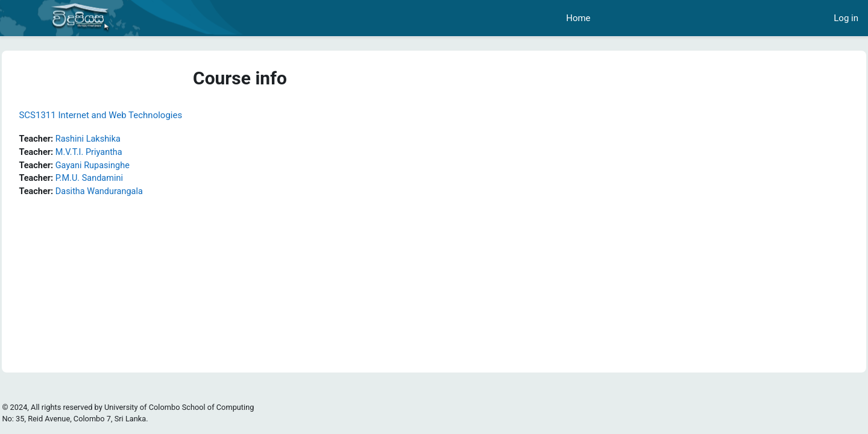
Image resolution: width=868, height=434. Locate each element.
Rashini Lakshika (118, 139)
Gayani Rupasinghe (122, 166)
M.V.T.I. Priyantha (118, 153)
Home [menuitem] (578, 18)
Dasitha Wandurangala (129, 193)
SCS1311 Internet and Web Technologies (127, 115)
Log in (846, 18)
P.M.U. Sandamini (119, 180)
